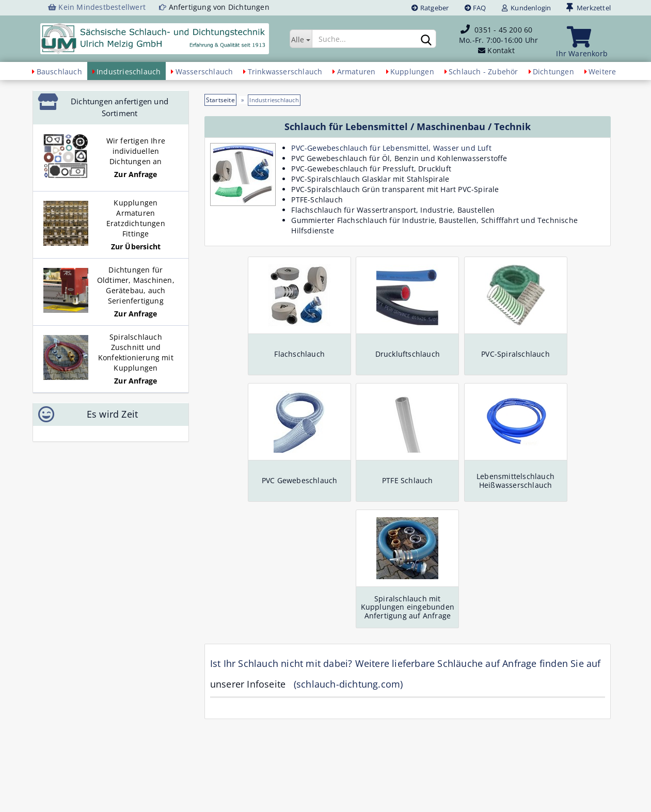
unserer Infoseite (248, 684)
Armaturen (356, 71)
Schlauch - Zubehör (483, 71)
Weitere (602, 71)
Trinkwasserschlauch (285, 71)
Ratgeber (430, 8)
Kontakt (501, 50)
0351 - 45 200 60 (503, 30)
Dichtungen (553, 71)
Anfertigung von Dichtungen (219, 7)
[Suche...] (301, 39)
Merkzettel (589, 8)
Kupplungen (412, 71)
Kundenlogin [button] (527, 8)
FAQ (475, 8)
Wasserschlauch (204, 71)
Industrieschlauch (129, 71)
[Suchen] (426, 39)
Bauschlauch (59, 71)
